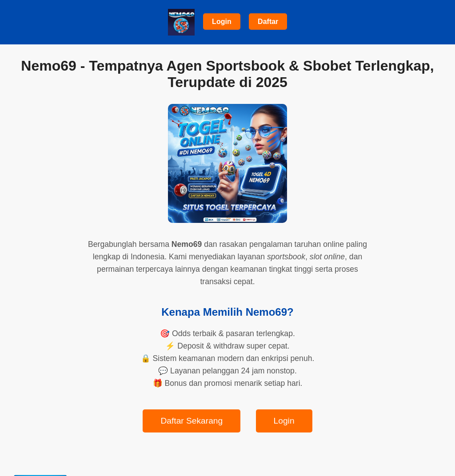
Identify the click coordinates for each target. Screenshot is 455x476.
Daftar (268, 22)
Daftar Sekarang (192, 421)
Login (222, 22)
